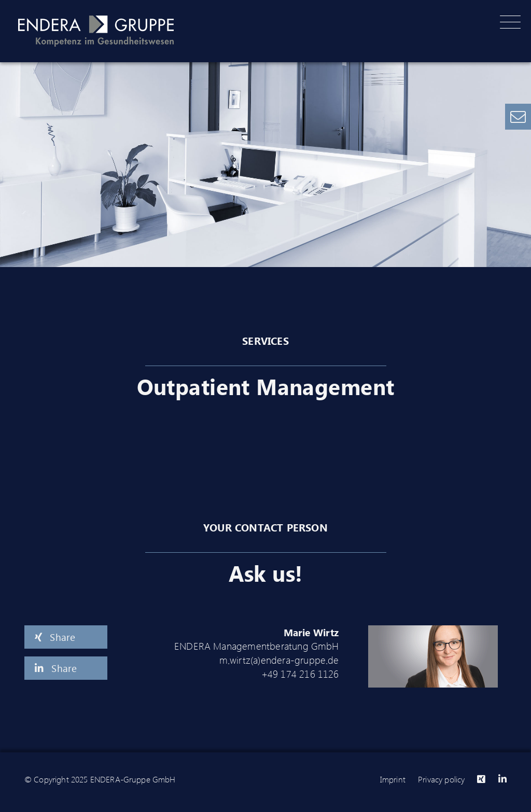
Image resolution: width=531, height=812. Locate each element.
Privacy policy (441, 779)
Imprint (393, 779)
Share (55, 637)
